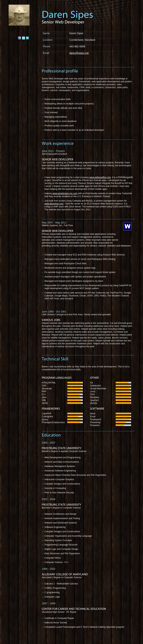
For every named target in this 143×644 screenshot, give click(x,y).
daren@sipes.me (79, 53)
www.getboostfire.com (100, 177)
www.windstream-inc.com (65, 193)
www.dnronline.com (54, 204)
